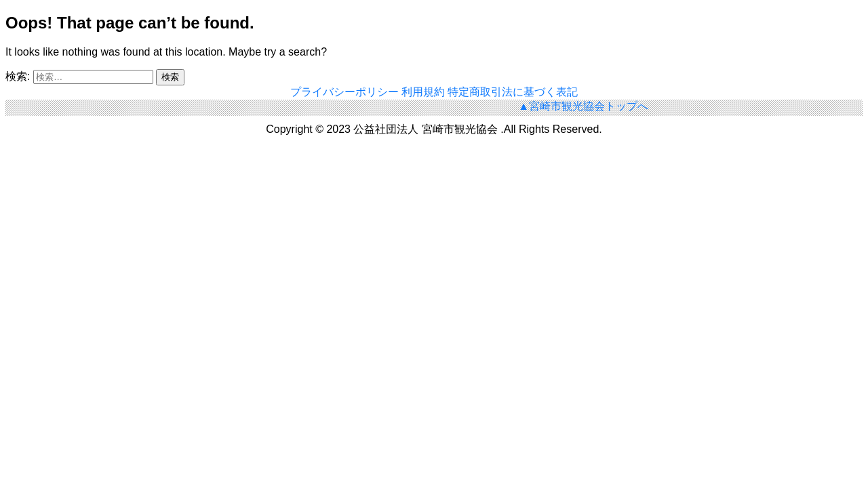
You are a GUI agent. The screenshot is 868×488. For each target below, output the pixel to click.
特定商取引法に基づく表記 (513, 92)
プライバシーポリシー (346, 92)
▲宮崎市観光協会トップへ (583, 106)
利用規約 (425, 92)
